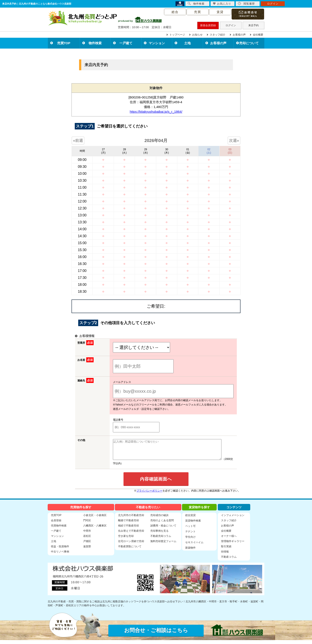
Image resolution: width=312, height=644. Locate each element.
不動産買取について (130, 550)
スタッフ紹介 (218, 35)
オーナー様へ (229, 540)
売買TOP (64, 43)
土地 (187, 43)
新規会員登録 (208, 25)
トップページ (177, 35)
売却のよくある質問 (162, 524)
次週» (234, 141)
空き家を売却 (126, 540)
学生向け (190, 541)
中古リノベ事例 (60, 556)
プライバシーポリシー (149, 495)
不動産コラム (229, 561)
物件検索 (95, 43)
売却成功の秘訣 (159, 519)
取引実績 (226, 550)
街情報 (225, 556)
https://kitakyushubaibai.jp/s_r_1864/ (156, 112)
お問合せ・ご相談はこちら (156, 634)
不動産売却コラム (161, 540)
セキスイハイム (194, 546)
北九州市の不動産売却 (131, 519)
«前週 (78, 141)
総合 (175, 12)
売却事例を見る (159, 535)
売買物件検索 (59, 530)
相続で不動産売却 (128, 530)
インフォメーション (233, 519)
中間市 (87, 535)
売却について (249, 43)
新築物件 (190, 552)
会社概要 (258, 35)
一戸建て (126, 43)
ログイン (231, 25)
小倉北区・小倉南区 (95, 519)
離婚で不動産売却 (128, 524)
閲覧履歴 (246, 4)
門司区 (87, 524)
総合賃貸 (190, 519)
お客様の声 (239, 35)
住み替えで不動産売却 (131, 535)
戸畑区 (87, 545)
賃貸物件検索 (193, 525)
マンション (157, 43)
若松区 (87, 540)
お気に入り (222, 4)
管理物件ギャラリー (233, 545)
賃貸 (220, 12)
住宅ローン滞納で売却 (131, 545)
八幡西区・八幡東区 (95, 530)
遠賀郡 (87, 550)
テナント (190, 535)
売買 (198, 12)
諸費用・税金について (163, 530)
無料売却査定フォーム (163, 545)
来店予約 (253, 25)
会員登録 (56, 524)
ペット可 (190, 530)
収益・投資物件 (60, 550)
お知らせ (197, 35)
